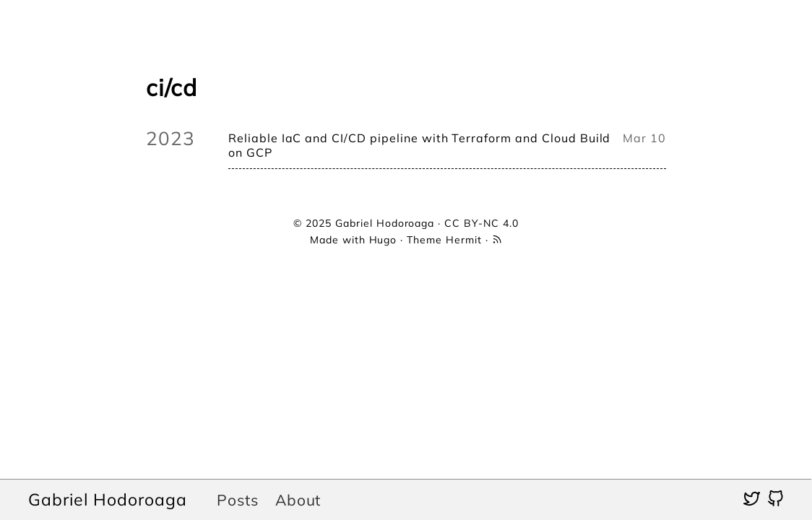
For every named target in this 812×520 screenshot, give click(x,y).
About (298, 500)
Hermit (464, 240)
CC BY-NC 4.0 (481, 223)
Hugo (383, 240)
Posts (238, 500)
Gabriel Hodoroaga (107, 499)
